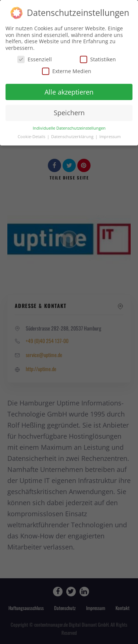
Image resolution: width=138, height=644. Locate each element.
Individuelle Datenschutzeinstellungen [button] (69, 128)
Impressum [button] (110, 136)
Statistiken (98, 59)
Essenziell (35, 59)
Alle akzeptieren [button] (69, 91)
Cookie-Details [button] (32, 136)
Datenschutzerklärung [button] (73, 136)
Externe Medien (67, 70)
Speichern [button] (69, 112)
